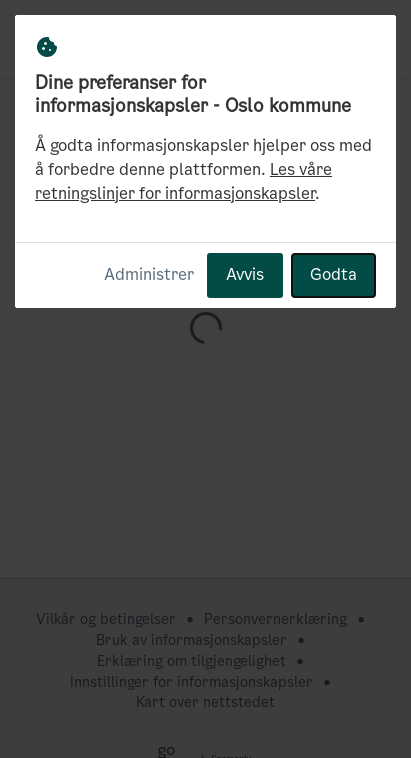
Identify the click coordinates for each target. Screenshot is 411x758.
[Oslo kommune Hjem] (56, 39)
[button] (373, 39)
